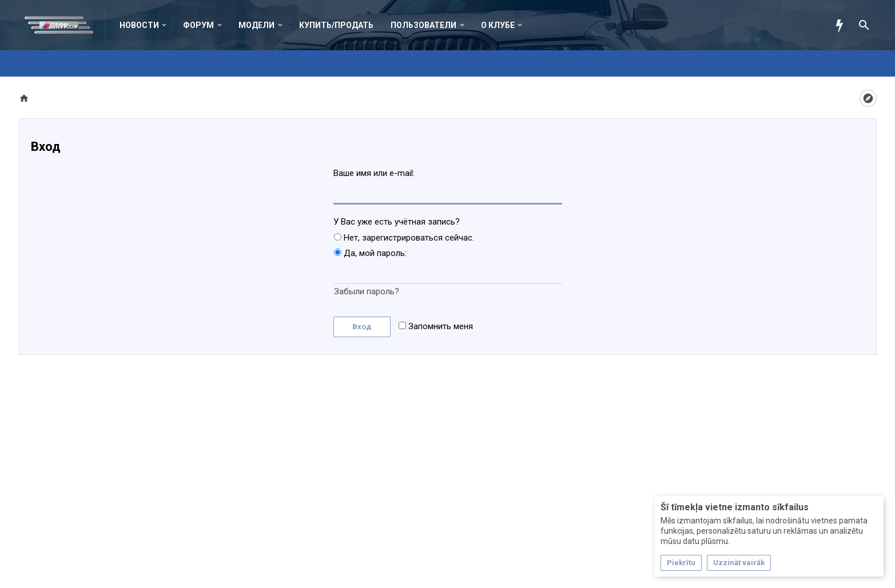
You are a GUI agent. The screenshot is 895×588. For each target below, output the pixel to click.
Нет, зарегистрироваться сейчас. (404, 238)
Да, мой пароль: (370, 253)
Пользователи (423, 25)
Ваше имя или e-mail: (374, 173)
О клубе (498, 25)
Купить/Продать (336, 25)
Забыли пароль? (367, 291)
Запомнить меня (436, 326)
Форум (198, 25)
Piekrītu (681, 563)
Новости (139, 25)
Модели (256, 25)
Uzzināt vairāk (739, 563)
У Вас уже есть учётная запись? (397, 222)
